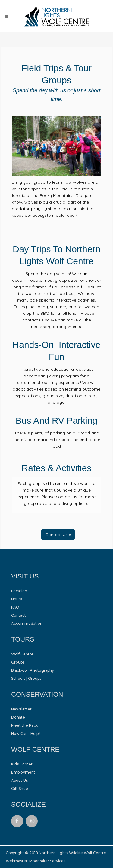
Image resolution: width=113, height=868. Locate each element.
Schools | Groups (26, 678)
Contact (19, 615)
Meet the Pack (25, 725)
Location (19, 591)
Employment (23, 772)
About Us (19, 780)
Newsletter (21, 709)
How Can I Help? (26, 733)
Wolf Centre (22, 654)
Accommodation (27, 623)
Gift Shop (19, 788)
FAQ (15, 607)
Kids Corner (22, 764)
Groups (18, 662)
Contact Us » (58, 535)
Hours (17, 599)
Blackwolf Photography (33, 670)
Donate (18, 717)
